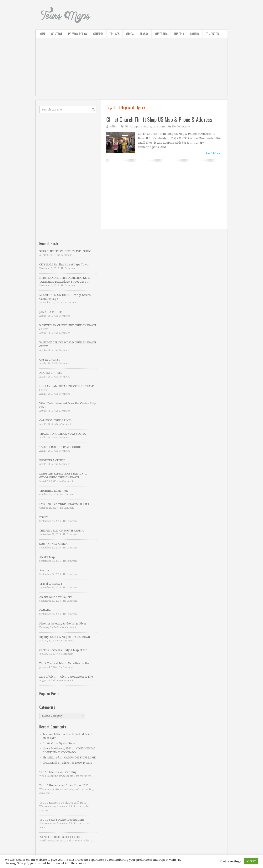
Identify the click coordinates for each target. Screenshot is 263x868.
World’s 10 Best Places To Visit (60, 837)
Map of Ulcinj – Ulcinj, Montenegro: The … (68, 677)
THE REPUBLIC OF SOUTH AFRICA (61, 531)
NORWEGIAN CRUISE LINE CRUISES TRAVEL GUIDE (68, 327)
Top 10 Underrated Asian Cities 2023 (64, 785)
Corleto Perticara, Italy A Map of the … (65, 650)
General (98, 34)
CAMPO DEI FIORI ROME (80, 758)
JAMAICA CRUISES (51, 312)
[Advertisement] (132, 69)
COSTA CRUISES (50, 360)
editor (114, 126)
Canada (195, 34)
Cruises (114, 34)
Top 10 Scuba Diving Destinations (62, 820)
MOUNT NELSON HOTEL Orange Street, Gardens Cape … (65, 297)
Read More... (214, 153)
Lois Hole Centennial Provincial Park (64, 504)
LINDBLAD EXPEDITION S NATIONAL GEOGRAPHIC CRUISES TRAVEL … (63, 475)
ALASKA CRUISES (51, 373)
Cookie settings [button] (231, 861)
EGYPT (44, 517)
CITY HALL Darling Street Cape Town (64, 265)
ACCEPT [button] (251, 861)
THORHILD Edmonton (54, 491)
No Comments (181, 126)
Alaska (144, 34)
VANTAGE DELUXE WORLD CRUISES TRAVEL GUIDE (68, 344)
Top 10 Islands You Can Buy (58, 772)
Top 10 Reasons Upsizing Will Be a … (64, 803)
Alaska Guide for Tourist (56, 597)
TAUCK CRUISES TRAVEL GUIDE (60, 447)
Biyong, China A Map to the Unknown (65, 637)
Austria (179, 34)
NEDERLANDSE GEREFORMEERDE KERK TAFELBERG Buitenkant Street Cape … (65, 280)
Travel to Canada (51, 584)
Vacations (159, 126)
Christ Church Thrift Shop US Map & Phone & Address (159, 119)
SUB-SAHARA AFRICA (53, 544)
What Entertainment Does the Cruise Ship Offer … (68, 405)
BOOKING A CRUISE (52, 460)
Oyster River (67, 743)
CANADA (45, 610)
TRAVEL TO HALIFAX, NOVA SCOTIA (63, 434)
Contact (57, 34)
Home (42, 34)
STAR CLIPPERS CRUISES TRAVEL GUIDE (65, 251)
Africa (130, 34)
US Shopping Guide (138, 126)
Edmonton (212, 34)
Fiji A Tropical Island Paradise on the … (66, 663)
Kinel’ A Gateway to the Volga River (63, 624)
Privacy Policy (78, 34)
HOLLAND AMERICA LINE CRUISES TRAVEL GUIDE (67, 388)
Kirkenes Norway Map (77, 763)
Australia (161, 34)
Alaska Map (47, 557)
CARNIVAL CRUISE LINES (55, 420)
